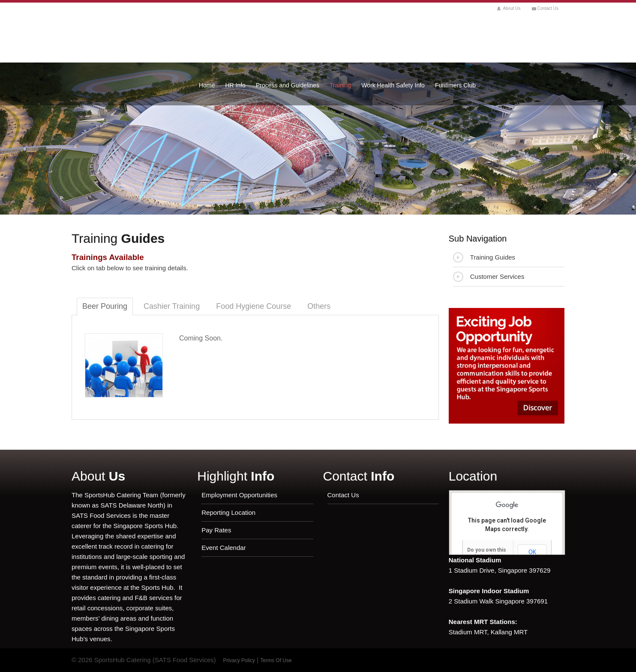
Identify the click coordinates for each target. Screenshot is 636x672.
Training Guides (484, 257)
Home (207, 85)
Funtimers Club (455, 85)
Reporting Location (228, 512)
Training (340, 85)
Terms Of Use (276, 660)
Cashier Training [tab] (172, 306)
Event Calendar (223, 548)
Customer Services (489, 277)
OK (532, 552)
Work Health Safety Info (393, 85)
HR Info (235, 85)
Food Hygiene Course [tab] (253, 306)
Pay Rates (216, 530)
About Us (511, 8)
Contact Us (548, 8)
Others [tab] (319, 306)
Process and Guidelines (288, 85)
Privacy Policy (239, 660)
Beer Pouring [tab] (105, 306)
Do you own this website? (487, 553)
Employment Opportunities (239, 495)
